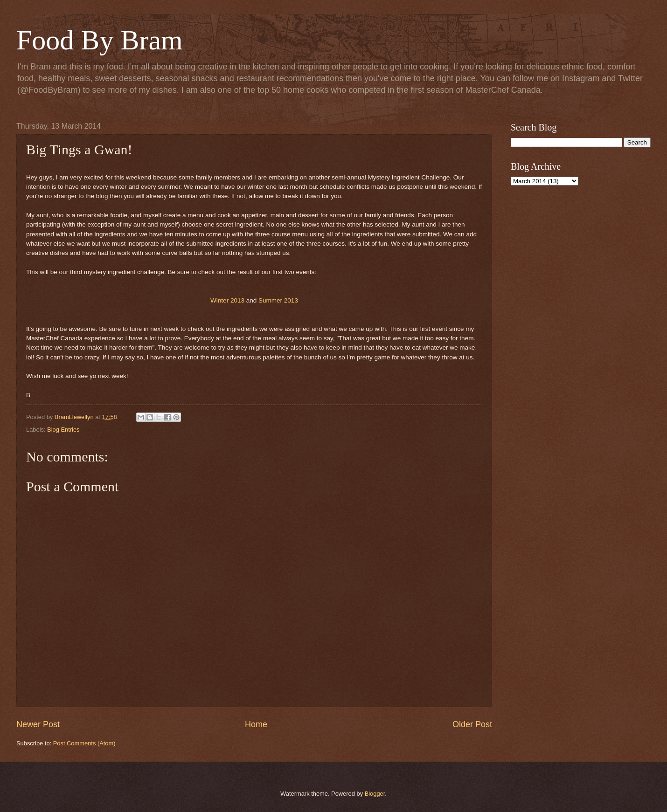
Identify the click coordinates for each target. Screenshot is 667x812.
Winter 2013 (227, 300)
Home (256, 724)
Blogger (375, 794)
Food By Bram (100, 40)
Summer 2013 (278, 300)
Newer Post (38, 724)
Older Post (472, 724)
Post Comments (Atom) (84, 743)
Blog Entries (63, 430)
